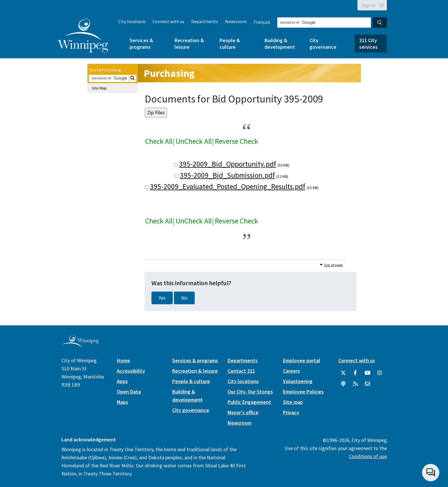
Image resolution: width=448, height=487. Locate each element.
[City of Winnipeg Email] (368, 384)
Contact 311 (241, 371)
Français (262, 22)
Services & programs (141, 44)
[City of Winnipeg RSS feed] (355, 384)
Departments (205, 21)
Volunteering (298, 381)
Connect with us (168, 21)
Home (123, 360)
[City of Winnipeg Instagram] (380, 373)
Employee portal (302, 360)
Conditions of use (368, 456)
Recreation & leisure (189, 44)
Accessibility (131, 371)
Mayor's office (243, 412)
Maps (122, 402)
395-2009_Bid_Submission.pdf (227, 175)
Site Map (99, 88)
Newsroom (236, 21)
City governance (323, 44)
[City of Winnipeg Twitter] (343, 373)
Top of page (333, 265)
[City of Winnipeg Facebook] (355, 373)
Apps (122, 381)
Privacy (291, 412)
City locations (132, 21)
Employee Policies (303, 392)
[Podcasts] (343, 384)
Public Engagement (249, 402)
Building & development (280, 44)
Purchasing (169, 73)
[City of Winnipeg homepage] (80, 345)
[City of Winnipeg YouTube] (368, 373)
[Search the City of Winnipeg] (324, 23)
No (184, 298)
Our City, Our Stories (250, 392)
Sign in (369, 5)
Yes (162, 298)
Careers (292, 371)
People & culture (230, 44)
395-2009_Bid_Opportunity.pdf (228, 164)
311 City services (368, 44)
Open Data (129, 392)
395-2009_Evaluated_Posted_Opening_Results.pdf (228, 186)
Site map (293, 402)
